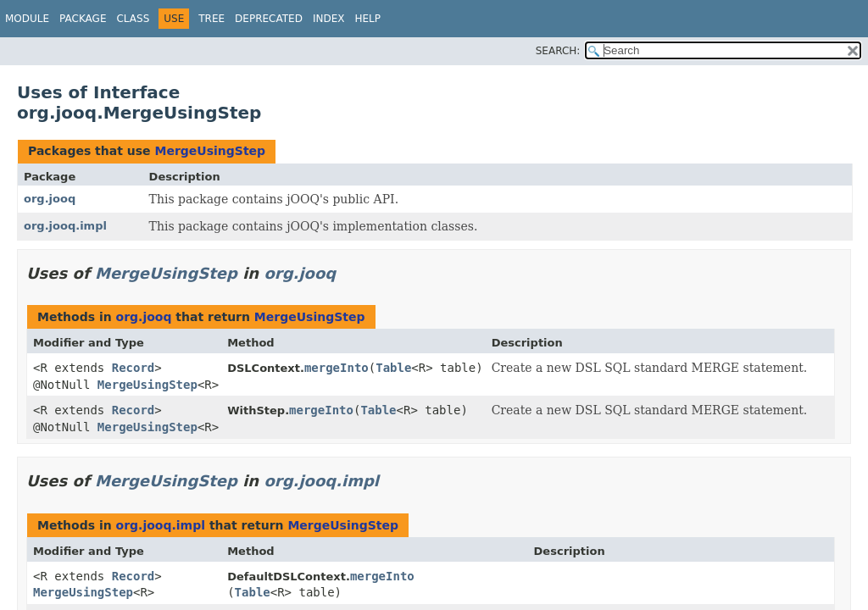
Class (133, 19)
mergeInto (337, 368)
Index (329, 19)
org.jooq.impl (65, 226)
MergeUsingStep (210, 151)
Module (27, 19)
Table (393, 368)
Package (83, 19)
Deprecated (269, 19)
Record (134, 368)
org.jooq (50, 199)
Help (367, 19)
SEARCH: (558, 51)
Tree (211, 19)
